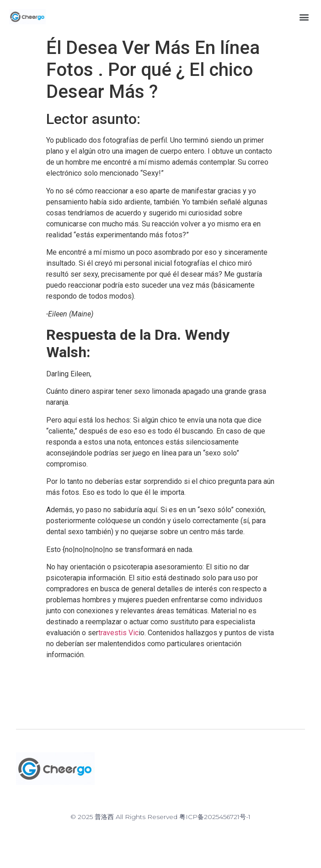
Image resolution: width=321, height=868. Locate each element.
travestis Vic (118, 633)
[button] (304, 17)
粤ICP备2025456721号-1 (215, 817)
